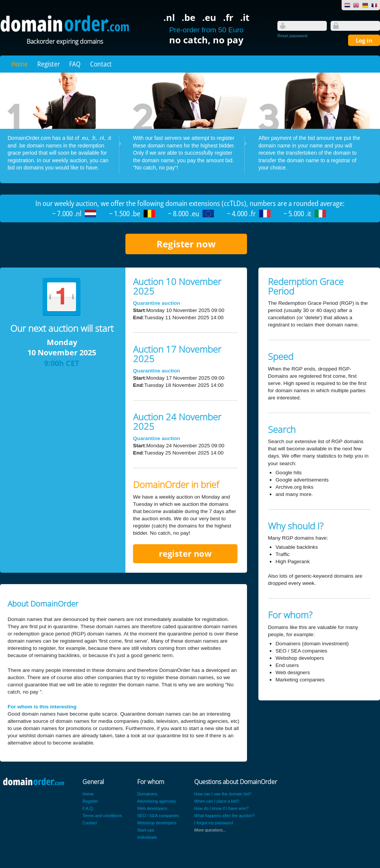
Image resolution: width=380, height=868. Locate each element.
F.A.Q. (88, 808)
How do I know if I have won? (221, 808)
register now (185, 554)
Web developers (152, 808)
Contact (101, 64)
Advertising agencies (157, 801)
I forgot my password (214, 823)
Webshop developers (157, 823)
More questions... (210, 830)
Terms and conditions (102, 816)
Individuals (147, 837)
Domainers (147, 794)
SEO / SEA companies (158, 816)
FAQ (75, 64)
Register (48, 64)
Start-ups (146, 830)
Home (20, 64)
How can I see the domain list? (223, 794)
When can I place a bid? (217, 801)
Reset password (292, 36)
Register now (186, 244)
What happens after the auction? (224, 816)
